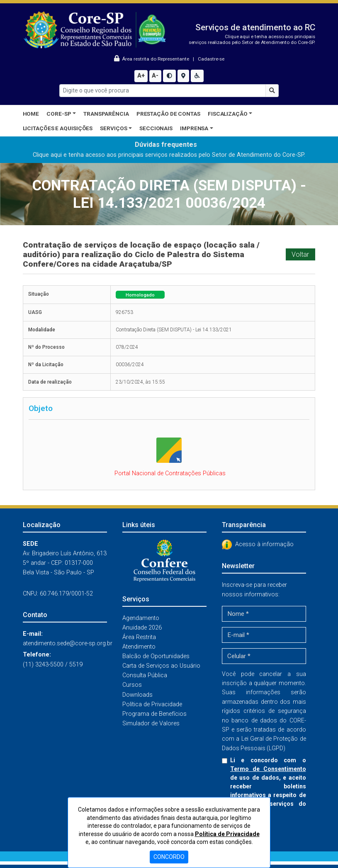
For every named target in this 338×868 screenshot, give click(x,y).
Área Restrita (139, 637)
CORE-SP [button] (59, 114)
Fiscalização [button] (228, 114)
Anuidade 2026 (142, 628)
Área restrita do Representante (152, 59)
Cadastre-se (211, 59)
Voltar (300, 254)
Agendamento (141, 618)
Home (31, 114)
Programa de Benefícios (154, 714)
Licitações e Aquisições (58, 128)
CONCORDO (169, 857)
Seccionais (156, 128)
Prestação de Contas (168, 114)
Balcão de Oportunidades (156, 656)
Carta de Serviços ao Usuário (161, 666)
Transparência (106, 114)
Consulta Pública (145, 675)
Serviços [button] (113, 128)
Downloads (137, 695)
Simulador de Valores (151, 723)
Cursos (132, 685)
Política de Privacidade (152, 704)
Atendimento (139, 647)
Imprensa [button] (194, 128)
